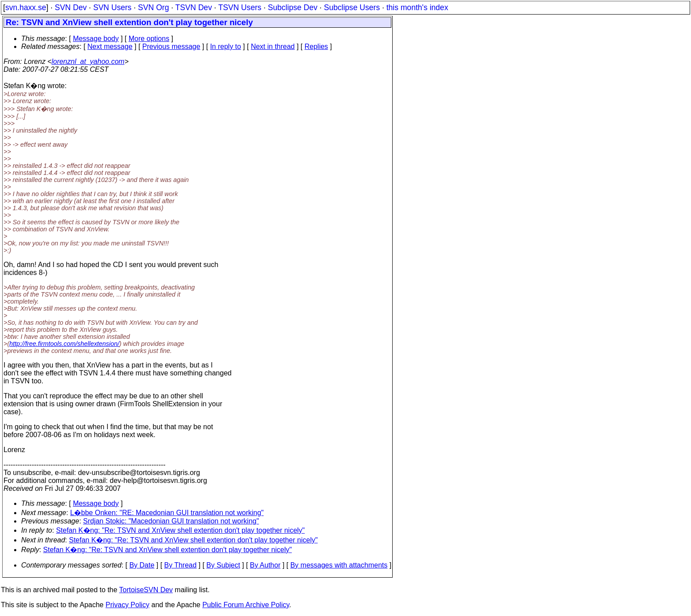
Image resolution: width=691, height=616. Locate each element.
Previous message (171, 46)
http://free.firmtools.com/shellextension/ (64, 344)
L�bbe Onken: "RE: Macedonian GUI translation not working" (167, 513)
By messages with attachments (339, 565)
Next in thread (273, 46)
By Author (265, 565)
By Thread (181, 565)
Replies (316, 46)
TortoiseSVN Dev (146, 590)
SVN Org (153, 7)
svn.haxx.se (26, 7)
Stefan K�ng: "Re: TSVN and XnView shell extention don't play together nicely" (180, 530)
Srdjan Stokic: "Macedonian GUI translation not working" (171, 521)
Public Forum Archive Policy (246, 605)
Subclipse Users (352, 7)
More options (149, 39)
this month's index (417, 7)
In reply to (226, 46)
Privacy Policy (127, 605)
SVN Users (112, 7)
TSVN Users (240, 7)
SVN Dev (71, 7)
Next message (110, 46)
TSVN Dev (194, 7)
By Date (142, 565)
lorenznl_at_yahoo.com (88, 61)
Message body (96, 39)
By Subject (223, 565)
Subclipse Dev (293, 7)
